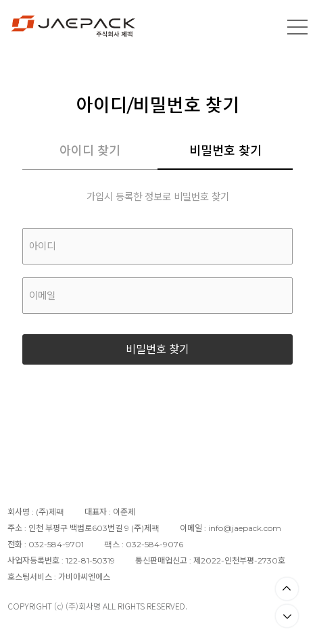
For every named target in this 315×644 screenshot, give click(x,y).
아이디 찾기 (90, 151)
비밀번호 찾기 (225, 151)
